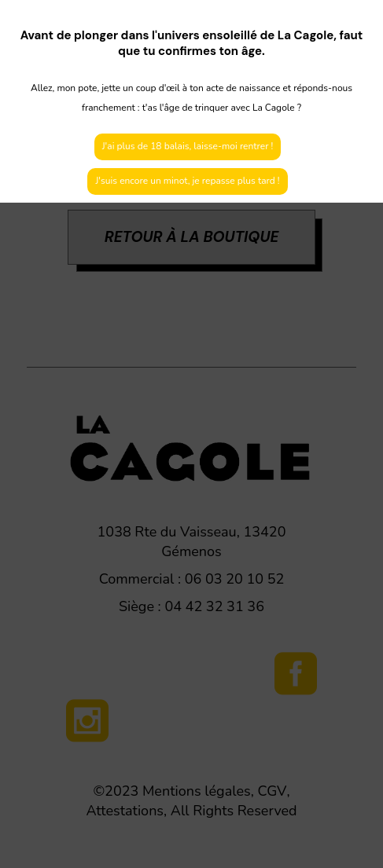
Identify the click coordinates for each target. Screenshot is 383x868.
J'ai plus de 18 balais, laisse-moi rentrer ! (188, 146)
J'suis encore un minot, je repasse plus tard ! (187, 181)
